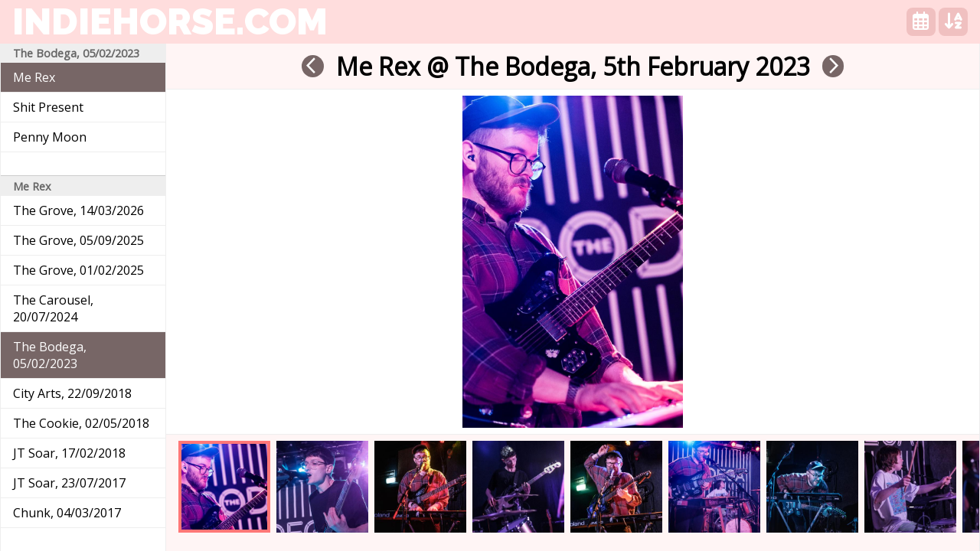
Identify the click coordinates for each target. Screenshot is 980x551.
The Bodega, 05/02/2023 (50, 355)
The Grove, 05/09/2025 (78, 240)
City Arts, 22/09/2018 (72, 393)
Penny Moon (50, 137)
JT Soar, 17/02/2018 (69, 453)
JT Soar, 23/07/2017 (69, 483)
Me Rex (34, 77)
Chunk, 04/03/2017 (67, 513)
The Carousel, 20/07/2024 (53, 308)
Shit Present (48, 107)
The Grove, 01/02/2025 (78, 270)
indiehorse (170, 21)
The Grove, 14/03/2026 (78, 210)
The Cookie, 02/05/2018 (81, 423)
